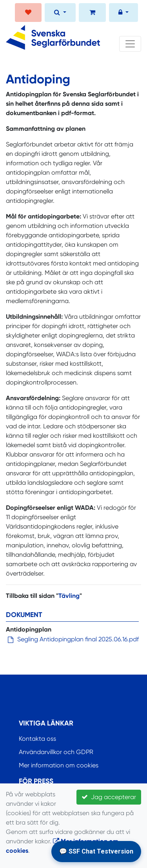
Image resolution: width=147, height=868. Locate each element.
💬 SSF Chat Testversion (96, 851)
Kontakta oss (37, 739)
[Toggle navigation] (130, 44)
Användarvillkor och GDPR (56, 752)
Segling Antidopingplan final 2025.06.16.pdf (78, 639)
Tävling (69, 596)
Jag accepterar (109, 797)
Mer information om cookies (59, 765)
